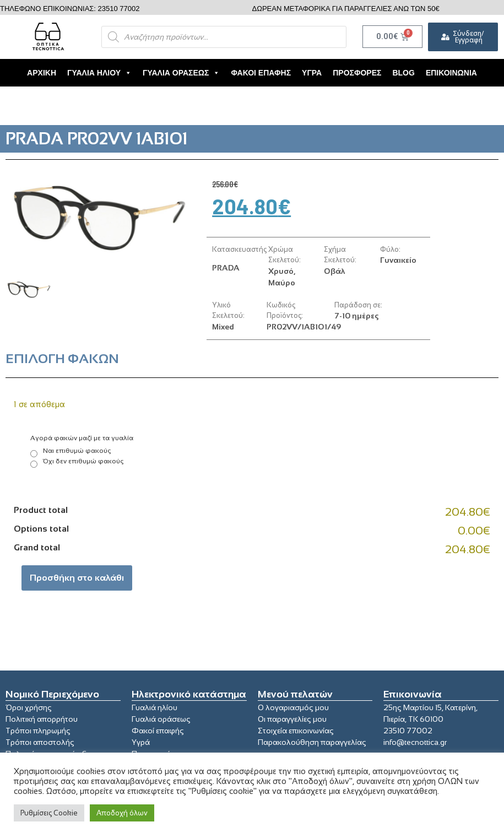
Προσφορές (357, 73)
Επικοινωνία (451, 73)
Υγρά (312, 73)
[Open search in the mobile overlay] (224, 37)
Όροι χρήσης (29, 707)
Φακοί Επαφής (261, 73)
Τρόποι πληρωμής (38, 731)
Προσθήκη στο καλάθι (77, 578)
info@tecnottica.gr (415, 742)
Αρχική (42, 73)
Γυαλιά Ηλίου (99, 73)
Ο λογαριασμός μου (293, 707)
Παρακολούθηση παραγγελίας (312, 742)
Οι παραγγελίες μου (292, 719)
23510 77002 (408, 731)
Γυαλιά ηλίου (155, 707)
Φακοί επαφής (158, 731)
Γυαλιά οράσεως (161, 719)
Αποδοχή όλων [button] (122, 813)
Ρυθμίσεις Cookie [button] (49, 813)
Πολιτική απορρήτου (42, 719)
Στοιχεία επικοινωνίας (296, 731)
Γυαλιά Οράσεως (181, 73)
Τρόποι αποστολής (40, 742)
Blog (403, 73)
